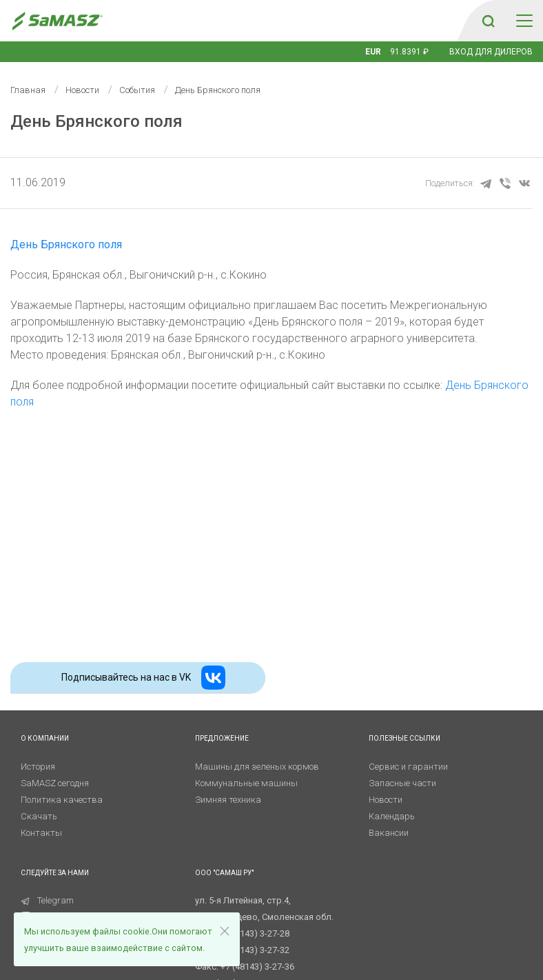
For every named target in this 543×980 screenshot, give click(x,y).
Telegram (47, 900)
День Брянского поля (66, 244)
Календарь (392, 816)
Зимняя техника (228, 800)
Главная (28, 90)
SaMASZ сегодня (55, 783)
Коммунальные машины (246, 783)
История (38, 767)
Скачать (39, 816)
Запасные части (402, 783)
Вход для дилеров (491, 52)
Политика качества (62, 800)
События (137, 90)
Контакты (41, 833)
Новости (82, 90)
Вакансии (389, 833)
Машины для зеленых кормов (257, 767)
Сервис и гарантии (408, 767)
